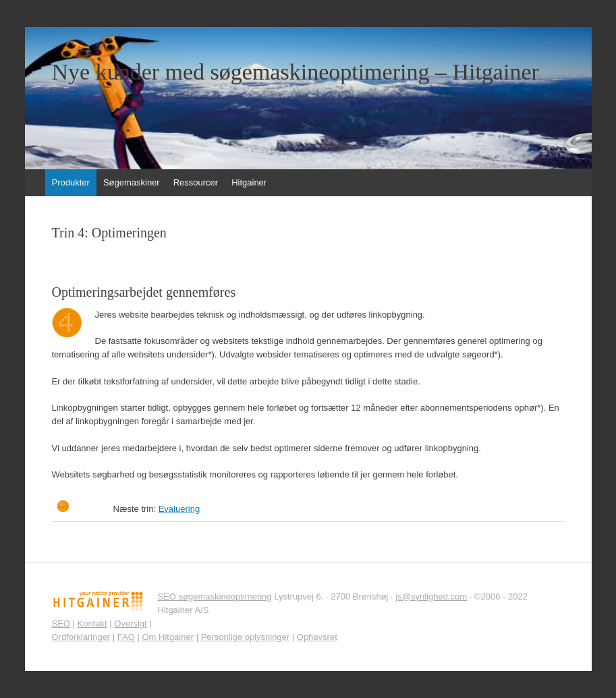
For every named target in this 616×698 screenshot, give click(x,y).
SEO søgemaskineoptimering (215, 597)
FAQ (126, 637)
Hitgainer (249, 182)
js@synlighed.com (431, 597)
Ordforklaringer (81, 637)
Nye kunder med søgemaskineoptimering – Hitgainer (296, 72)
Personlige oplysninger (246, 637)
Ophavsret (317, 637)
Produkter (71, 182)
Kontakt (92, 623)
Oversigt (130, 623)
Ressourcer (196, 182)
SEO (61, 623)
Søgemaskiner (132, 182)
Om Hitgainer (168, 637)
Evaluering (179, 509)
